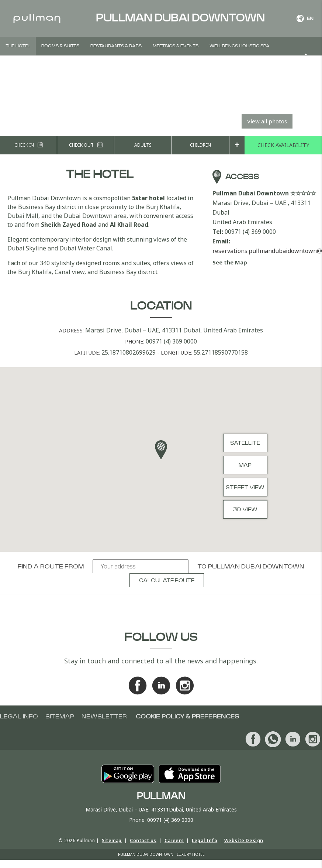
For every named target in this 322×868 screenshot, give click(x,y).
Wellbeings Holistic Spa (240, 46)
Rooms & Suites (60, 46)
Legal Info (205, 840)
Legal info (19, 717)
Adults (143, 145)
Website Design (244, 840)
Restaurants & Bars (116, 46)
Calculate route (167, 581)
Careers (174, 840)
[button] (161, 450)
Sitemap (60, 717)
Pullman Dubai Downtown (256, 567)
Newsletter (104, 717)
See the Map (230, 262)
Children (200, 145)
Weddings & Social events (38, 64)
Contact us (143, 840)
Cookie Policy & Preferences (187, 717)
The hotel (18, 46)
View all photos (267, 121)
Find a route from (51, 567)
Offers (91, 64)
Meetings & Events (176, 46)
